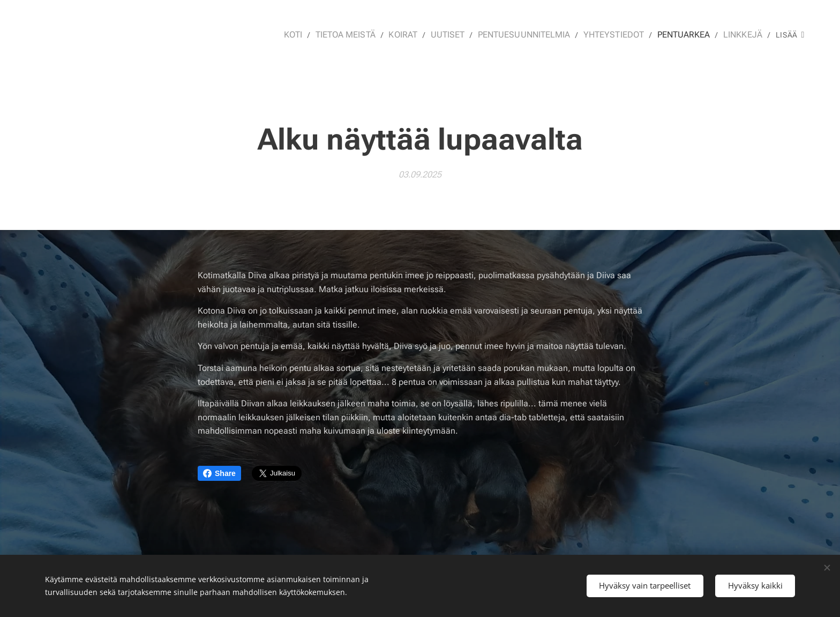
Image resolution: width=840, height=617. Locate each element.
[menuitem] (314, 35)
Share (219, 473)
